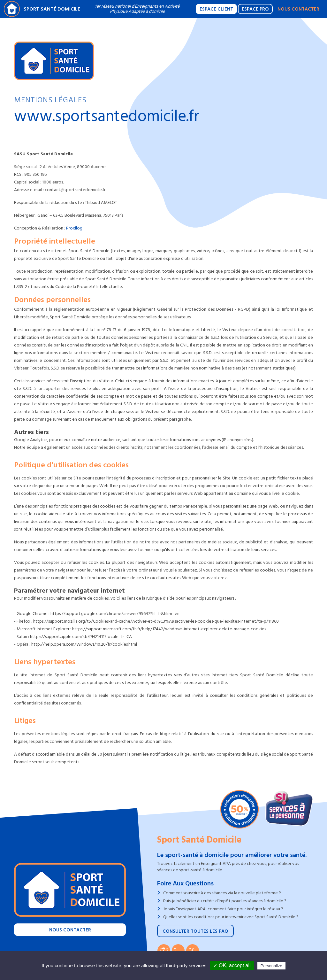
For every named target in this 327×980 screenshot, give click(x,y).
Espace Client (216, 9)
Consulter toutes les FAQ (195, 931)
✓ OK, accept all (232, 965)
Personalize (271, 966)
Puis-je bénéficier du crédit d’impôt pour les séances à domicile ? (225, 901)
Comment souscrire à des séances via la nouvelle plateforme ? (222, 893)
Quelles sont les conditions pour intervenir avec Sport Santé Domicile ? (231, 917)
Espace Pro (255, 9)
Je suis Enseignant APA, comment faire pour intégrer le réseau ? (223, 909)
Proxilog (74, 228)
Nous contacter (298, 9)
